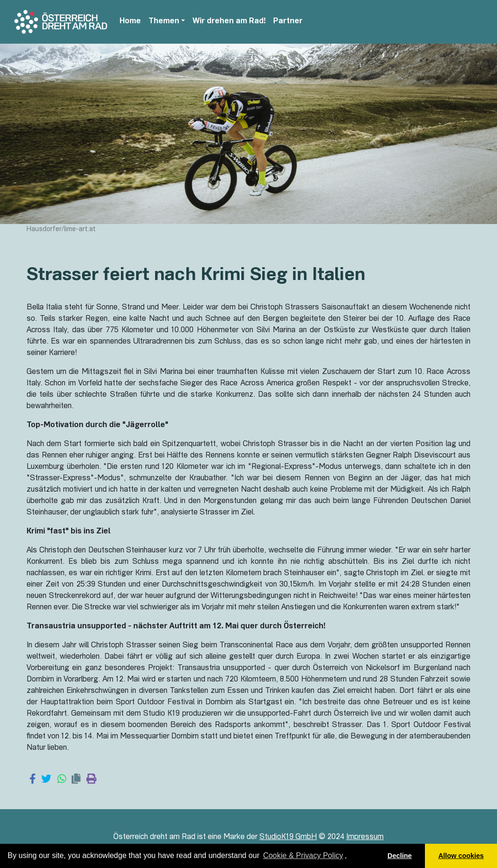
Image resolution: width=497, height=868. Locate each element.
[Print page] (91, 780)
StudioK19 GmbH (288, 838)
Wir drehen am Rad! (229, 22)
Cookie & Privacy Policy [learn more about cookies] (303, 855)
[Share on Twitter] (46, 780)
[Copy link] (76, 780)
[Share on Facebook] (32, 780)
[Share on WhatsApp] (62, 780)
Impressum (365, 838)
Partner (288, 22)
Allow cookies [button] (461, 856)
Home (130, 22)
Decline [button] (400, 856)
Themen (164, 22)
